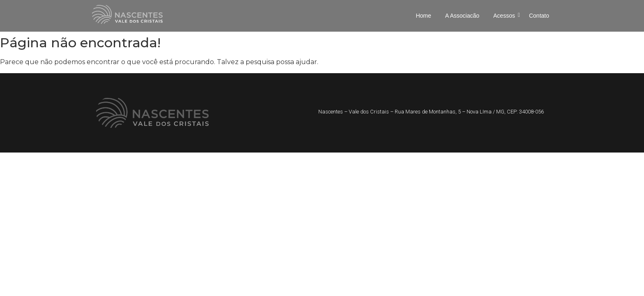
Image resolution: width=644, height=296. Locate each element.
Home (423, 16)
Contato (539, 16)
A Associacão (462, 16)
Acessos (506, 16)
